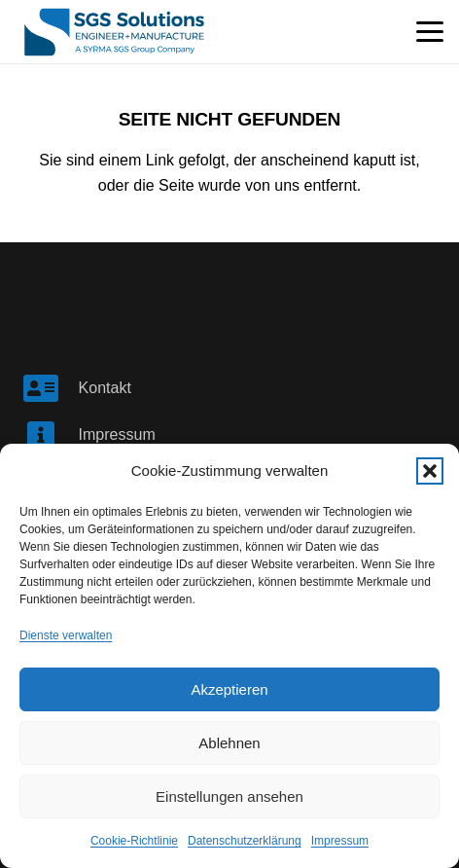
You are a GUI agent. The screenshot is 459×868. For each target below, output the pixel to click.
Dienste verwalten (66, 635)
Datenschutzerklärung (245, 841)
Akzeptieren (229, 689)
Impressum (340, 841)
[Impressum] (51, 435)
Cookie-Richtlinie (134, 841)
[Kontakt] (51, 388)
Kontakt (105, 388)
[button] (430, 471)
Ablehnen (229, 743)
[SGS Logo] (114, 32)
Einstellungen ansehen (229, 796)
